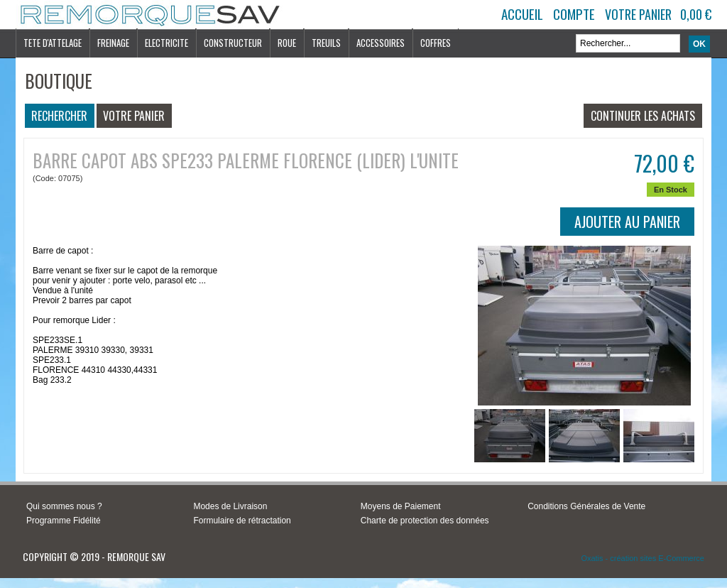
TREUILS (326, 43)
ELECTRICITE (166, 43)
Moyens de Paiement (401, 506)
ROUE (287, 43)
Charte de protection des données (425, 521)
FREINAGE (113, 43)
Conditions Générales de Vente (586, 506)
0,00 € (696, 14)
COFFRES (436, 43)
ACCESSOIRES (381, 43)
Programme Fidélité (64, 521)
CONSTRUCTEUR (233, 43)
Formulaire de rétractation (242, 521)
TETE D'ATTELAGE (53, 43)
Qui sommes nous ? (64, 506)
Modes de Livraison (230, 506)
